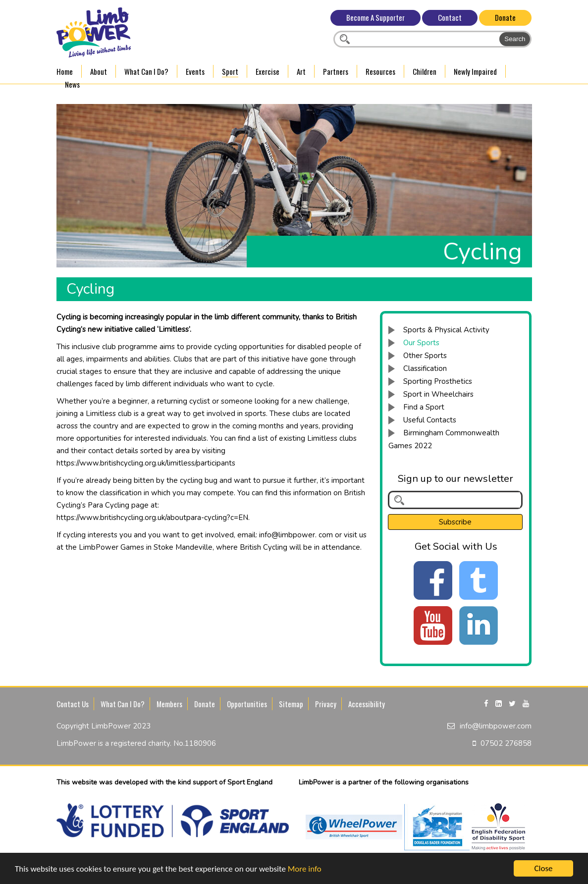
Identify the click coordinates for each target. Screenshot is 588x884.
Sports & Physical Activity (446, 330)
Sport (230, 71)
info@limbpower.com (496, 726)
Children (425, 71)
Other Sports (425, 356)
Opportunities (247, 704)
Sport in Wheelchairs (438, 394)
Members (169, 704)
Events (195, 71)
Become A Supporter (375, 17)
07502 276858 (506, 743)
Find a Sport (424, 407)
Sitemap (291, 704)
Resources (380, 71)
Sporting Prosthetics (438, 381)
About (99, 71)
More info (305, 870)
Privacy (326, 704)
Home (65, 71)
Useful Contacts (430, 420)
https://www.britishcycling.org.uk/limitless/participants (146, 463)
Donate (505, 17)
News (72, 84)
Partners (336, 71)
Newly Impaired (475, 71)
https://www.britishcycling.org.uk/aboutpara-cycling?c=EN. (153, 518)
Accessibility (367, 704)
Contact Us (73, 704)
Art (301, 71)
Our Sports (421, 343)
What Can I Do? (146, 71)
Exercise (267, 71)
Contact (450, 17)
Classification (425, 368)
